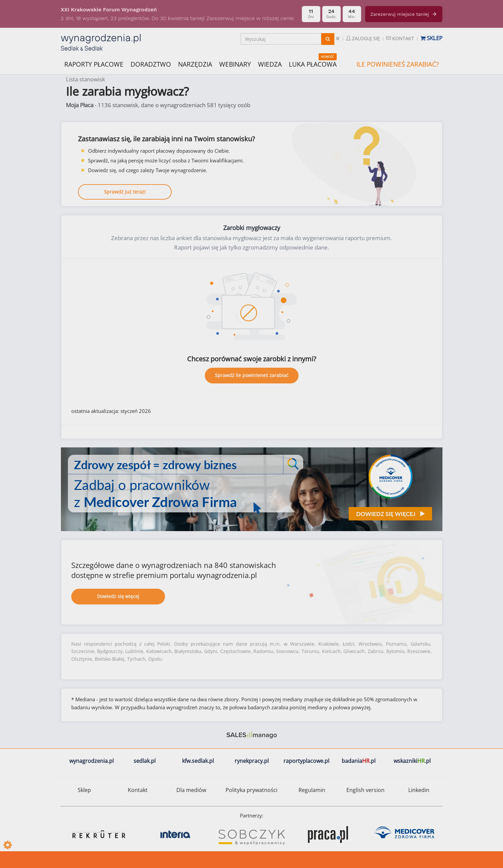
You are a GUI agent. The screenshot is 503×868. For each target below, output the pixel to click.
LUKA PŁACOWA (313, 64)
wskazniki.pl (412, 761)
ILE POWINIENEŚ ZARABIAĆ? (398, 64)
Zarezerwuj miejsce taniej (404, 14)
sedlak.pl (145, 761)
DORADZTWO (151, 64)
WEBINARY (235, 64)
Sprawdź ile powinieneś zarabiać (252, 375)
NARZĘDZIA (195, 64)
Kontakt (400, 38)
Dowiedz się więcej (118, 596)
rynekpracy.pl (252, 761)
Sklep (431, 38)
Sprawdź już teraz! (125, 192)
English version (365, 790)
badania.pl (359, 761)
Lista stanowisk (86, 79)
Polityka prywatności (251, 790)
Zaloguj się (363, 38)
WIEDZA (270, 64)
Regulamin (312, 790)
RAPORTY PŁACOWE (94, 64)
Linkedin (419, 790)
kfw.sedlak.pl (198, 761)
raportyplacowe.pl (306, 761)
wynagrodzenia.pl (92, 761)
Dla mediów (191, 790)
